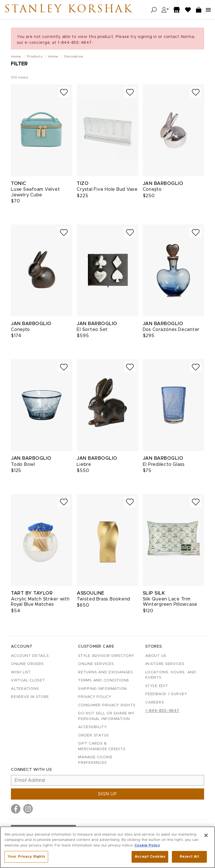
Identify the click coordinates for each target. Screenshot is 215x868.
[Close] (206, 835)
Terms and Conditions (104, 680)
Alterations (25, 689)
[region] (107, 847)
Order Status (94, 735)
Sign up (107, 794)
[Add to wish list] (64, 92)
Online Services (96, 664)
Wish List (21, 672)
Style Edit (157, 686)
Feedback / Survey (166, 694)
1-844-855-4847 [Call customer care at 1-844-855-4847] (162, 711)
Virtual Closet (28, 680)
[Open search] (154, 10)
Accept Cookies (150, 857)
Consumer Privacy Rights (107, 705)
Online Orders (27, 664)
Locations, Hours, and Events (171, 675)
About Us (156, 656)
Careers (155, 703)
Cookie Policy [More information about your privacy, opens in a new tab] (147, 846)
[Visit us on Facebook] (16, 809)
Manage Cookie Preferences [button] (95, 760)
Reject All (189, 857)
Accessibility (93, 727)
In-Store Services (165, 664)
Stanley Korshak (73, 10)
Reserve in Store (30, 697)
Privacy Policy (95, 697)
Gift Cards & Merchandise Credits (102, 746)
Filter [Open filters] (19, 64)
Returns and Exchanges (106, 672)
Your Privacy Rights (26, 857)
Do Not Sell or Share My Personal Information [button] (106, 716)
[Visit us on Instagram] (28, 809)
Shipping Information (102, 689)
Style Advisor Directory (106, 656)
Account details (30, 656)
